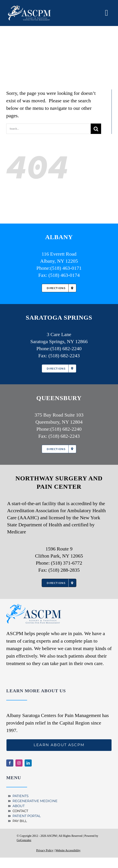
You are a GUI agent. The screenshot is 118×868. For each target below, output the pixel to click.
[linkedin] (28, 763)
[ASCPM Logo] (31, 13)
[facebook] (10, 763)
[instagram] (19, 763)
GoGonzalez (24, 840)
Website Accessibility (68, 850)
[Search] (96, 129)
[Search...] (48, 129)
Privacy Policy (45, 850)
